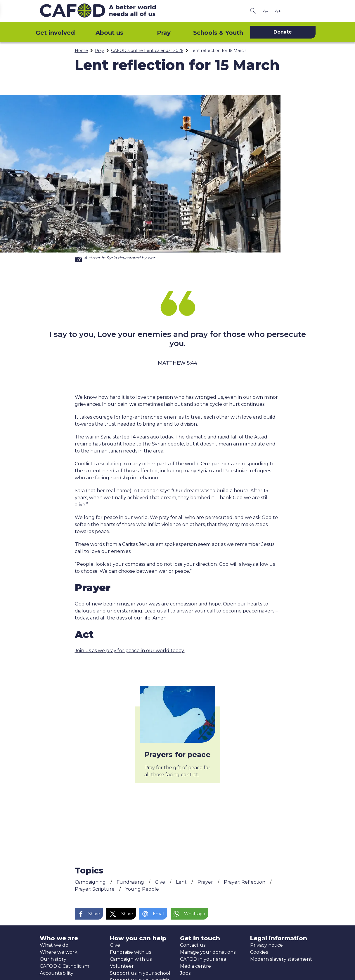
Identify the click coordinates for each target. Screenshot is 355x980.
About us (109, 33)
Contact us (193, 945)
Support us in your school (140, 973)
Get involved (55, 33)
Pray (164, 33)
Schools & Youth (218, 33)
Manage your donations (208, 952)
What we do (54, 945)
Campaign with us (131, 959)
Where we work (59, 952)
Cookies (259, 952)
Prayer (205, 882)
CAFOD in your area (203, 959)
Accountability (57, 973)
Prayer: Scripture (95, 889)
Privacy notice (266, 945)
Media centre (195, 966)
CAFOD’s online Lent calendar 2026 (147, 51)
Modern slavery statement (281, 959)
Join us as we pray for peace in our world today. (130, 651)
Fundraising (130, 882)
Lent (181, 882)
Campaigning (90, 882)
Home (81, 51)
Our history (53, 959)
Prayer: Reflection (245, 882)
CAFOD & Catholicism (64, 966)
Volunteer (122, 966)
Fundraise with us (130, 952)
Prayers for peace (177, 754)
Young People (142, 889)
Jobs (185, 973)
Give (160, 882)
